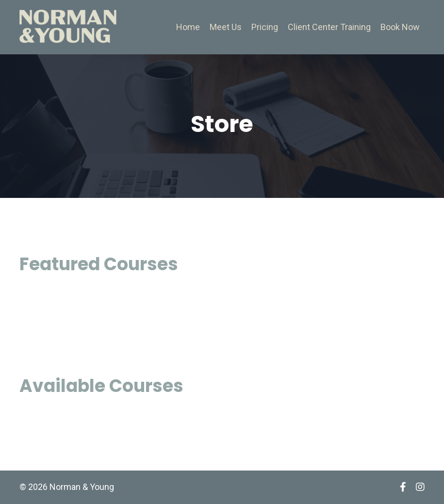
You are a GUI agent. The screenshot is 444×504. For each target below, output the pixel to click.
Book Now (400, 27)
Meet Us (226, 27)
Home (188, 27)
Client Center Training (329, 27)
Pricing (265, 27)
